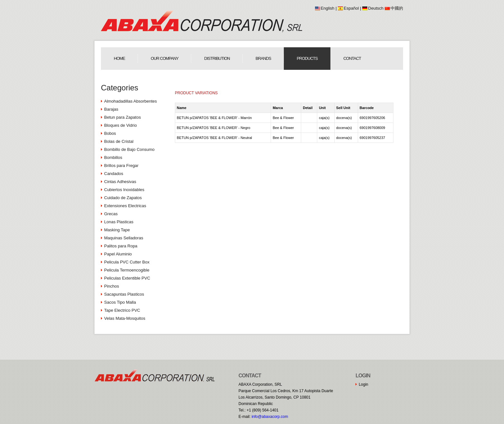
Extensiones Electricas (125, 206)
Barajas (111, 109)
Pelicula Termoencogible (127, 270)
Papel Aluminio (118, 254)
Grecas (111, 214)
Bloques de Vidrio (121, 125)
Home (119, 58)
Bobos (110, 133)
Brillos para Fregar (121, 166)
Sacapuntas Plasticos (124, 294)
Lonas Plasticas (119, 222)
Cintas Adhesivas (120, 182)
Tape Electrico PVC (122, 310)
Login (363, 384)
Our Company (165, 58)
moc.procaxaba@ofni (270, 417)
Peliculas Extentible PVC (127, 278)
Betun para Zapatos (122, 117)
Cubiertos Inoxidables (124, 190)
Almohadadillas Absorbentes (130, 101)
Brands (263, 58)
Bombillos (113, 157)
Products (307, 58)
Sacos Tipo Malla (120, 302)
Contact (352, 58)
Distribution (217, 58)
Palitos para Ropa (121, 246)
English (328, 8)
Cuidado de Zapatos (123, 198)
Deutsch (376, 8)
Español (351, 8)
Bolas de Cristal (119, 141)
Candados (114, 174)
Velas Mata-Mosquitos (125, 318)
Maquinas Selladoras (124, 238)
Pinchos (112, 286)
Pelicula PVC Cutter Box (127, 262)
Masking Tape (117, 230)
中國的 (397, 8)
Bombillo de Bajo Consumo (129, 149)
